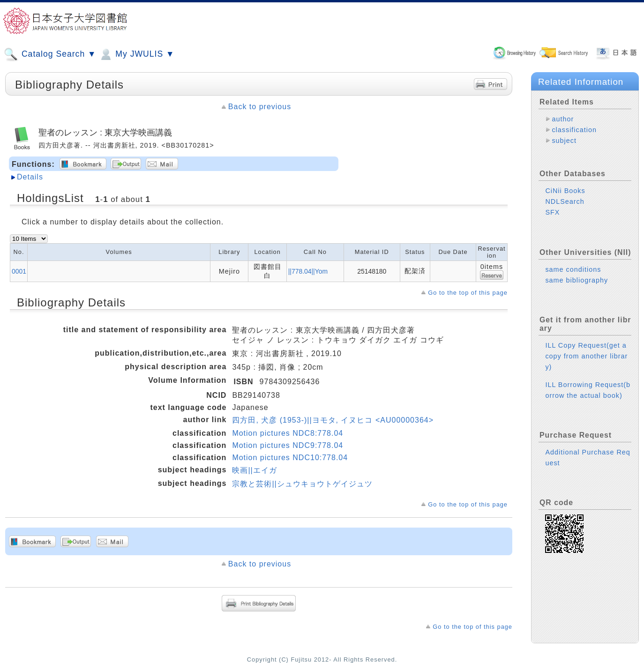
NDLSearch (565, 201)
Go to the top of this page (468, 293)
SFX (552, 212)
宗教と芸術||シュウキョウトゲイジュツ (302, 484)
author (563, 119)
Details (30, 177)
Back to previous (260, 107)
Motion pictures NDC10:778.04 (290, 458)
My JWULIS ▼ (136, 54)
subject (564, 141)
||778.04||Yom (308, 271)
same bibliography (577, 280)
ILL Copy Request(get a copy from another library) (586, 356)
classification (574, 130)
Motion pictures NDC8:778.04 (288, 433)
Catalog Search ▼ (50, 54)
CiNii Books (565, 191)
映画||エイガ (254, 470)
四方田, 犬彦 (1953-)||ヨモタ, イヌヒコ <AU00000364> (333, 420)
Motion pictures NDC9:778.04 (288, 445)
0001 (19, 271)
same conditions (573, 269)
